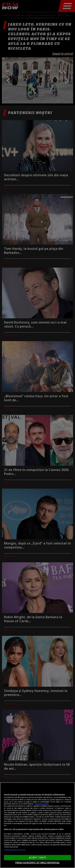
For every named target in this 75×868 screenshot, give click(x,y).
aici (35, 817)
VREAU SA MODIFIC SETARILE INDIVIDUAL (37, 862)
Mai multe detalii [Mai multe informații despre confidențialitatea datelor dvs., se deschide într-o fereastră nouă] (42, 804)
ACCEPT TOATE (37, 857)
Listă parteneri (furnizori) (15, 850)
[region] (37, 825)
